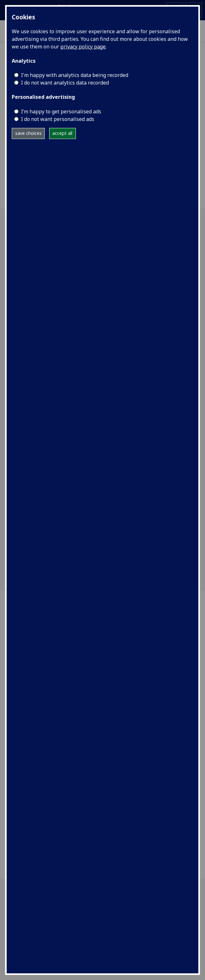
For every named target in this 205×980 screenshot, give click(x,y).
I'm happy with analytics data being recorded (75, 75)
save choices (28, 133)
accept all (62, 133)
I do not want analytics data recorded (65, 83)
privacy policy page (83, 47)
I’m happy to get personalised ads (61, 111)
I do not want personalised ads (58, 119)
